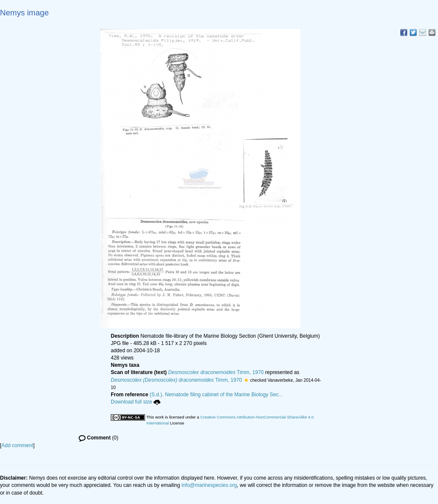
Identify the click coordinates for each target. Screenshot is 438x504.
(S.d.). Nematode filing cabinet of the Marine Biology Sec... (216, 395)
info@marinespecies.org (209, 485)
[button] (246, 380)
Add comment (17, 445)
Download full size (136, 402)
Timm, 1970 (216, 372)
